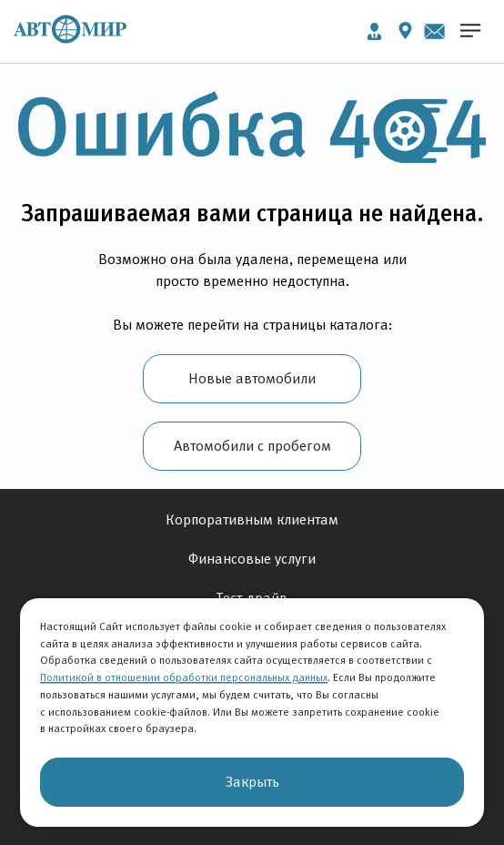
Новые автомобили (252, 378)
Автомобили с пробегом (252, 446)
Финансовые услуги (252, 559)
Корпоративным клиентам (252, 519)
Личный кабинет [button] (374, 31)
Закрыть (252, 782)
